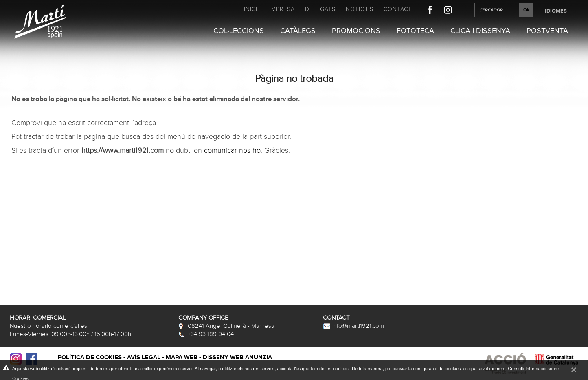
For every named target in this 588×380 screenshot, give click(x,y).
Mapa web (182, 357)
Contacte (399, 9)
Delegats (320, 9)
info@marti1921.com (353, 326)
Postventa (547, 31)
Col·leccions (239, 31)
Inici (251, 9)
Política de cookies (90, 357)
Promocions (356, 31)
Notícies (360, 9)
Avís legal (144, 357)
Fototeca (415, 31)
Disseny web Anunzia (237, 357)
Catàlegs (298, 31)
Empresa (281, 9)
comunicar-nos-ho (232, 150)
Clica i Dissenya (480, 31)
